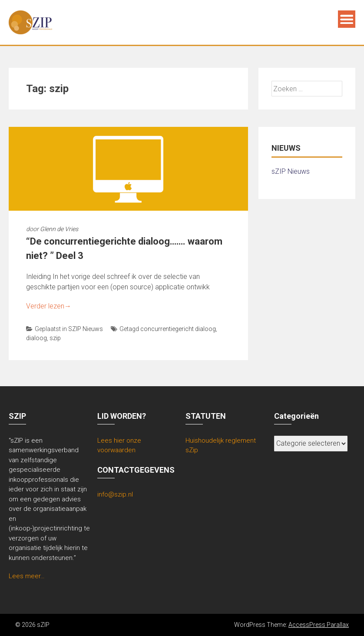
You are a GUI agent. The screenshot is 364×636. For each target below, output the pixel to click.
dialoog (36, 338)
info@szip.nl (115, 494)
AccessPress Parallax (319, 625)
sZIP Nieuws (291, 171)
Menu (347, 19)
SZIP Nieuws (86, 329)
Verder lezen (49, 306)
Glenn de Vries (59, 229)
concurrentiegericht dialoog (178, 329)
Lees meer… (27, 576)
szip (55, 338)
